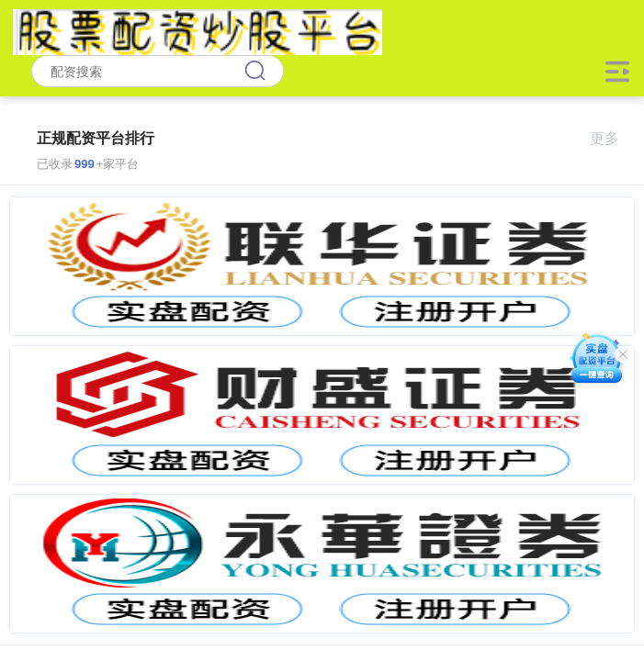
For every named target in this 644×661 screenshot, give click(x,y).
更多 (612, 138)
